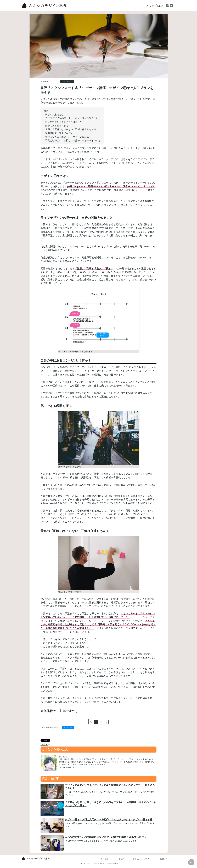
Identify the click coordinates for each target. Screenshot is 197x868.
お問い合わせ (166, 859)
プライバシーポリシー (142, 859)
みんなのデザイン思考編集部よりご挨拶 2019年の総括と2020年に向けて (106, 837)
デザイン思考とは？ (56, 115)
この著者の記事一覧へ (67, 767)
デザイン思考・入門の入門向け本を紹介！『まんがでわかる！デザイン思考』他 (109, 820)
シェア (44, 745)
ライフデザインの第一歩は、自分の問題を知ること (72, 118)
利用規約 (120, 859)
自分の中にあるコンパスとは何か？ (64, 122)
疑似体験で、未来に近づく (59, 133)
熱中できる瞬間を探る (57, 126)
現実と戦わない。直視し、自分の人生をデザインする (73, 140)
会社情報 (104, 859)
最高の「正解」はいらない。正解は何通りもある (71, 129)
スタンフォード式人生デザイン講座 (70, 152)
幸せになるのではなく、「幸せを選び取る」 (68, 137)
